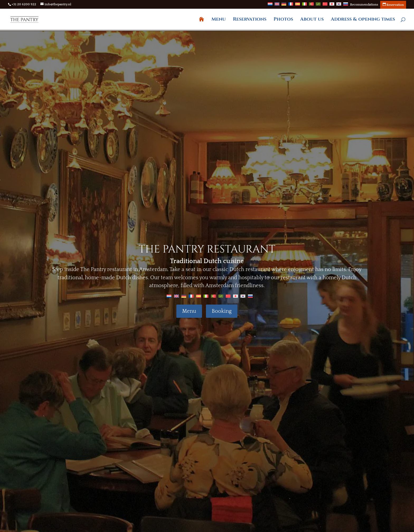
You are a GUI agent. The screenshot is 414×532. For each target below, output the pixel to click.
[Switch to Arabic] (318, 6)
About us (312, 20)
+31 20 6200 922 (24, 4)
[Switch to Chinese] (325, 6)
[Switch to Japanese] (332, 6)
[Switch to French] (291, 6)
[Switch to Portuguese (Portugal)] (311, 6)
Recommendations (364, 5)
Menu (219, 20)
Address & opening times (363, 20)
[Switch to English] (176, 296)
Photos (283, 20)
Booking (222, 311)
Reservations (250, 20)
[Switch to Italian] (304, 6)
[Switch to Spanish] (298, 6)
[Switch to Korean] (339, 6)
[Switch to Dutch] (270, 6)
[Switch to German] (284, 6)
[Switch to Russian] (346, 6)
